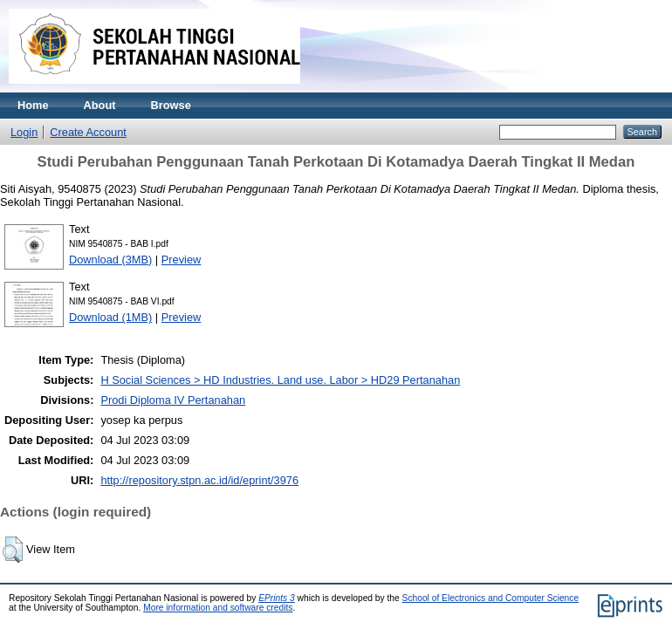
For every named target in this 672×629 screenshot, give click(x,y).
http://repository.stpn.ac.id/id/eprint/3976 (199, 480)
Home (33, 105)
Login (24, 132)
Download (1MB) (110, 317)
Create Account (88, 132)
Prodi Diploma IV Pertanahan (173, 400)
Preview (182, 260)
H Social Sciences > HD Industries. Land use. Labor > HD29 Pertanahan (280, 380)
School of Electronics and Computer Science (491, 598)
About (100, 105)
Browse (171, 105)
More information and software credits (218, 608)
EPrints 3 (277, 598)
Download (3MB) (110, 260)
